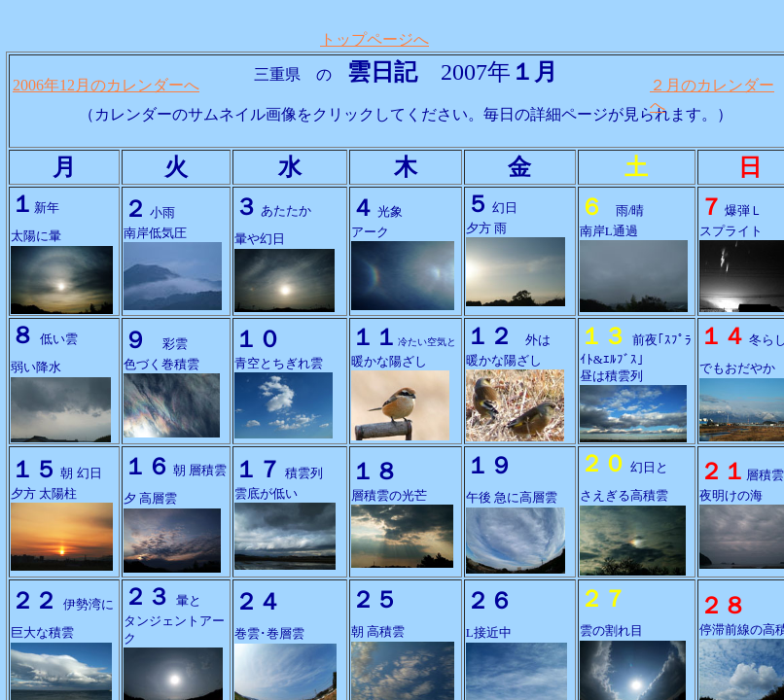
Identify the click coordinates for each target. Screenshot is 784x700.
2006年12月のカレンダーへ (106, 85)
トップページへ (374, 39)
